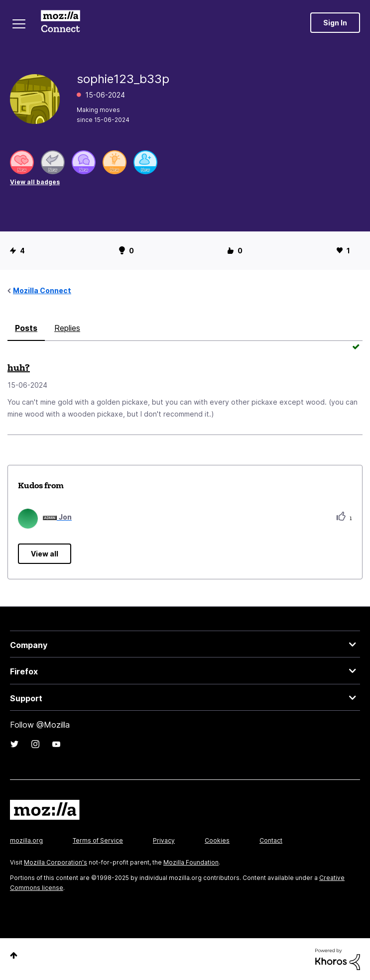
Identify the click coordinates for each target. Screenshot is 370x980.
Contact (271, 840)
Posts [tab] (26, 328)
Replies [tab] (67, 328)
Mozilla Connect (61, 22)
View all (45, 554)
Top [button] (14, 955)
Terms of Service (98, 840)
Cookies (217, 840)
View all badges (35, 182)
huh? (19, 367)
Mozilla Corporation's (56, 862)
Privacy (164, 840)
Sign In (335, 23)
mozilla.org (26, 840)
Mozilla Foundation (191, 862)
